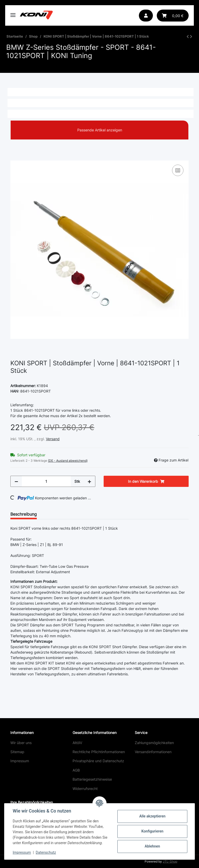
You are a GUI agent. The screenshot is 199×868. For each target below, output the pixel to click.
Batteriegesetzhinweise (92, 779)
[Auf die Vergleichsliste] (178, 170)
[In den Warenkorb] (15, 158)
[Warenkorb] (173, 16)
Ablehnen (152, 846)
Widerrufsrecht (85, 789)
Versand (53, 439)
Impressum (20, 761)
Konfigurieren (152, 831)
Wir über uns (21, 743)
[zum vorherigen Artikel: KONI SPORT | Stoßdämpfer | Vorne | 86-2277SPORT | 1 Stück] (188, 36)
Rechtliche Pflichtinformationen (99, 752)
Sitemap (17, 752)
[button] (146, 16)
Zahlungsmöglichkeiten (154, 743)
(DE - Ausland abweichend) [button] (68, 461)
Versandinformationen (153, 752)
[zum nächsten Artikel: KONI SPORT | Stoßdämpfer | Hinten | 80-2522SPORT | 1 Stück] (191, 36)
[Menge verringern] (16, 481)
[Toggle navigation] (13, 13)
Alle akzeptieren (152, 816)
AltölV (77, 743)
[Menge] (46, 481)
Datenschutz (46, 852)
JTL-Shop (170, 861)
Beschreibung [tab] (24, 514)
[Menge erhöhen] (89, 481)
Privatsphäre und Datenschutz (98, 761)
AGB (76, 770)
